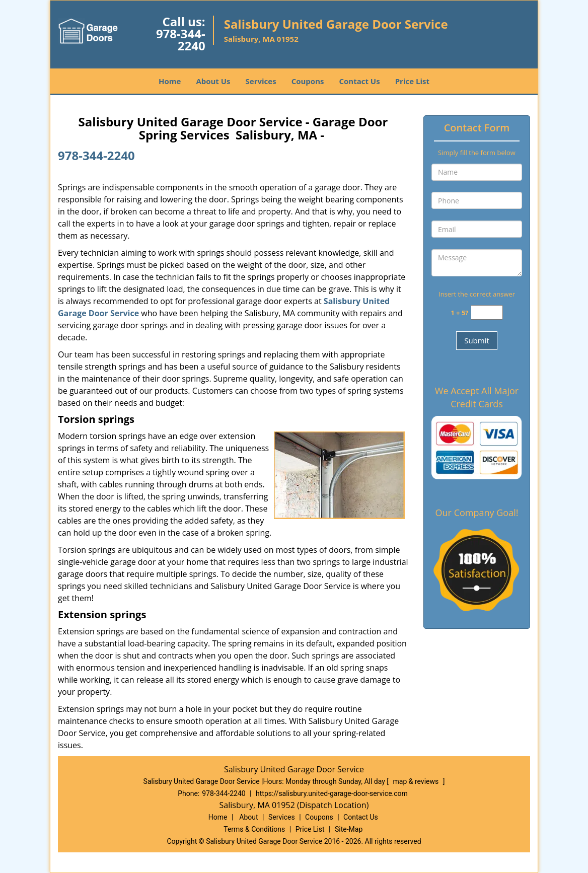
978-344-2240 (181, 40)
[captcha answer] (487, 312)
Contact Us (359, 81)
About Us (213, 81)
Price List (412, 81)
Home (170, 81)
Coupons (308, 81)
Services (261, 81)
